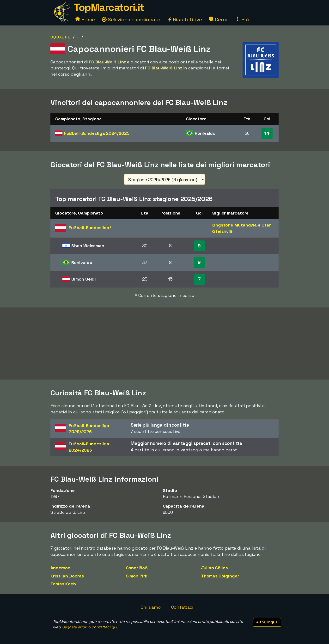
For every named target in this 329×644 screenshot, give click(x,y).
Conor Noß (137, 568)
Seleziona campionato (131, 20)
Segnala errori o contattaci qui (90, 627)
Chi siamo (151, 607)
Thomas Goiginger (220, 576)
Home (85, 20)
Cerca (219, 20)
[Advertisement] (164, 343)
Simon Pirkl (137, 576)
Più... (244, 20)
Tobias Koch (63, 584)
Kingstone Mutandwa (234, 225)
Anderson (60, 568)
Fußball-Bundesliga (97, 133)
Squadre (60, 37)
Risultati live (185, 20)
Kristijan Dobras (67, 576)
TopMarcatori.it (109, 7)
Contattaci (182, 607)
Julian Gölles (214, 568)
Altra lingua (267, 622)
